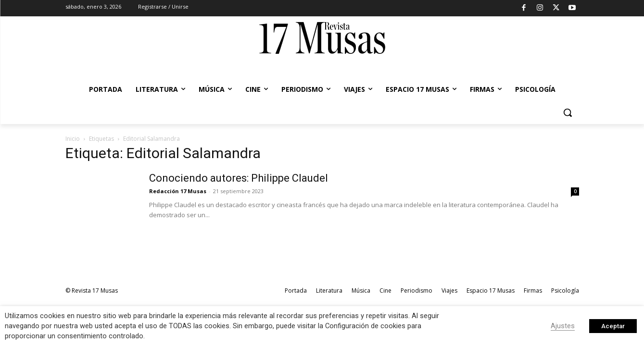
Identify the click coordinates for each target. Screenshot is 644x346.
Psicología (565, 290)
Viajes (449, 290)
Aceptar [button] (613, 326)
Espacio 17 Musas (491, 290)
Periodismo (417, 290)
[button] (568, 112)
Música (361, 290)
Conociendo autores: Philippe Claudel (239, 178)
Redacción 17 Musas (178, 191)
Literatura (329, 290)
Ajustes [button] (563, 326)
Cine (385, 290)
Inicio (73, 139)
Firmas (533, 290)
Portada (296, 290)
